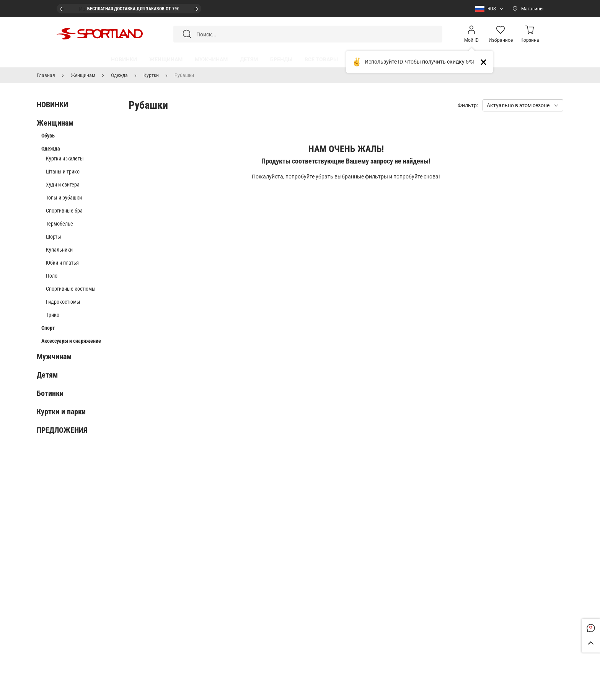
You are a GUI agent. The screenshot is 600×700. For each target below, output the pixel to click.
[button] (487, 9)
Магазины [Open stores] (532, 9)
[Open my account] (471, 34)
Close (487, 62)
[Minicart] (530, 34)
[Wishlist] (501, 34)
